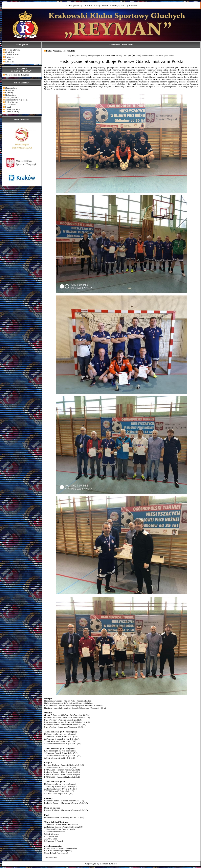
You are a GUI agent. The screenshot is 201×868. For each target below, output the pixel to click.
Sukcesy (115, 5)
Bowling (10, 90)
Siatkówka (11, 104)
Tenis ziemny (12, 112)
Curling (9, 93)
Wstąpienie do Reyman (18, 75)
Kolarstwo (11, 95)
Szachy (9, 107)
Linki (124, 5)
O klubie (87, 5)
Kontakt (133, 5)
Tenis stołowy (13, 109)
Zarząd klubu (101, 5)
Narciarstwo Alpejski (17, 100)
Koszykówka (12, 97)
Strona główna (73, 5)
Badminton (11, 88)
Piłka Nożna (12, 102)
